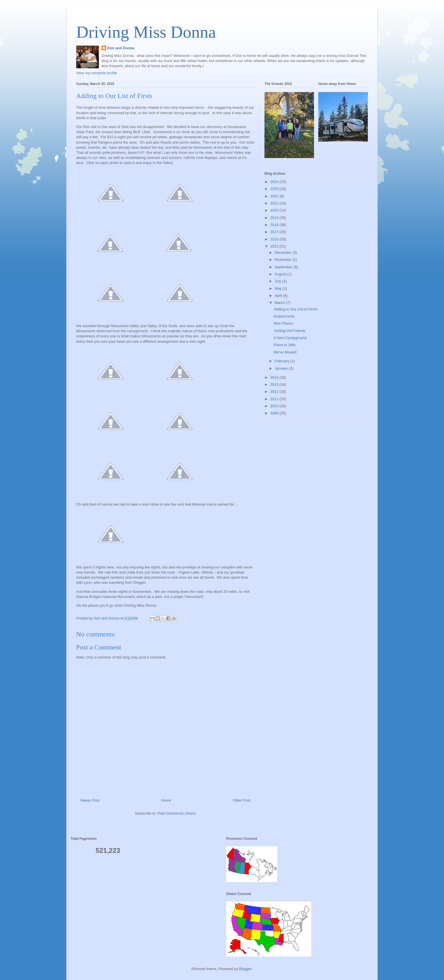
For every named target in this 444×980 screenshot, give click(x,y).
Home (166, 800)
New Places (283, 323)
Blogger (245, 969)
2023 (275, 189)
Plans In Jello (284, 345)
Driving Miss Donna (146, 32)
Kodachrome (284, 316)
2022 (275, 196)
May (279, 288)
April (279, 296)
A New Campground (290, 338)
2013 (275, 384)
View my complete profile (97, 73)
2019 (275, 218)
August (281, 274)
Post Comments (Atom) (177, 813)
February (283, 361)
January (282, 368)
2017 (275, 232)
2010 (275, 406)
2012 (275, 392)
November (284, 260)
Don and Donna (121, 48)
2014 (275, 377)
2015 (275, 246)
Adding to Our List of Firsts (295, 309)
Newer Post (90, 800)
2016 (275, 239)
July (278, 281)
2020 (275, 210)
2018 (275, 225)
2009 (275, 413)
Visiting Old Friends (289, 331)
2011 (275, 399)
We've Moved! (285, 352)
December (284, 253)
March (280, 303)
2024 (275, 182)
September (284, 267)
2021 (275, 203)
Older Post (242, 800)
